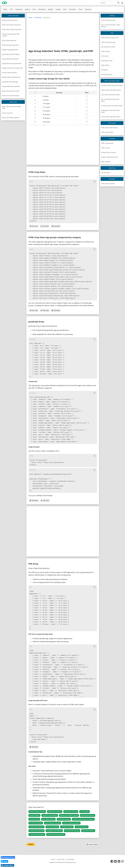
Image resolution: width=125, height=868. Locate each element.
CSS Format (105, 56)
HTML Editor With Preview (109, 128)
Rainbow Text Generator (10, 20)
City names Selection (82, 827)
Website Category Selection (37, 812)
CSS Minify (104, 70)
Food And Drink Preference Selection (83, 819)
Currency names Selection (37, 834)
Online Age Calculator (108, 184)
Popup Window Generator (10, 59)
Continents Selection (67, 827)
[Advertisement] (63, 34)
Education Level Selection (50, 815)
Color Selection (84, 812)
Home (30, 17)
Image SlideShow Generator (11, 86)
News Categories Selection (53, 823)
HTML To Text (105, 148)
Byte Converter (106, 162)
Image (58, 9)
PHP (34, 9)
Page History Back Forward (11, 91)
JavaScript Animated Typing (11, 54)
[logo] (4, 3)
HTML (5, 9)
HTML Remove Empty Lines (110, 38)
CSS (11, 9)
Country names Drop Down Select (112, 85)
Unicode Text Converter (109, 152)
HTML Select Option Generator (12, 29)
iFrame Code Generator (10, 73)
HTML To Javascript (107, 143)
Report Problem (92, 844)
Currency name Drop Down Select (112, 106)
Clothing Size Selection (71, 812)
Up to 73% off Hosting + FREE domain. (110, 26)
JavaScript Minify (106, 74)
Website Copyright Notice (10, 50)
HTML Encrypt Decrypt (108, 42)
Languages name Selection (54, 831)
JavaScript (19, 9)
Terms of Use (61, 859)
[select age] (87, 96)
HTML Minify (105, 65)
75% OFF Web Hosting (108, 20)
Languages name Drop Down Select (110, 111)
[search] (109, 3)
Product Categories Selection (71, 823)
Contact (53, 859)
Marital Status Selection (55, 812)
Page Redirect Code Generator (12, 63)
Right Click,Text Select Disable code (11, 107)
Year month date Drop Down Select (110, 100)
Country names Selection (36, 831)
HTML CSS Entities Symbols (11, 118)
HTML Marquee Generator (10, 45)
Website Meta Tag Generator (11, 77)
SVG (65, 9)
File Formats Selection (36, 823)
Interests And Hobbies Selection (69, 815)
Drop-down (38, 17)
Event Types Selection (48, 819)
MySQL (51, 9)
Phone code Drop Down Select (111, 117)
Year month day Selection (72, 831)
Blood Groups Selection (88, 815)
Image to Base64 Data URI (110, 157)
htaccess (88, 9)
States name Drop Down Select (111, 90)
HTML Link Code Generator (11, 96)
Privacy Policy (71, 859)
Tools (81, 9)
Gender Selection (34, 819)
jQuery (27, 9)
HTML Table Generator (9, 40)
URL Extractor (105, 173)
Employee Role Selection (36, 827)
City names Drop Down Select (110, 95)
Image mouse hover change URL (12, 68)
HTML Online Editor (107, 132)
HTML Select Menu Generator (11, 25)
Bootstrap (42, 9)
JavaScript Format (107, 61)
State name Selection (88, 831)
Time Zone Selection (52, 827)
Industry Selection (34, 815)
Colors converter (7, 113)
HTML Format (105, 51)
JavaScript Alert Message (10, 82)
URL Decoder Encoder (108, 47)
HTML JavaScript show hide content (11, 35)
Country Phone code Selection (56, 834)
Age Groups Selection (64, 819)
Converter (72, 9)
